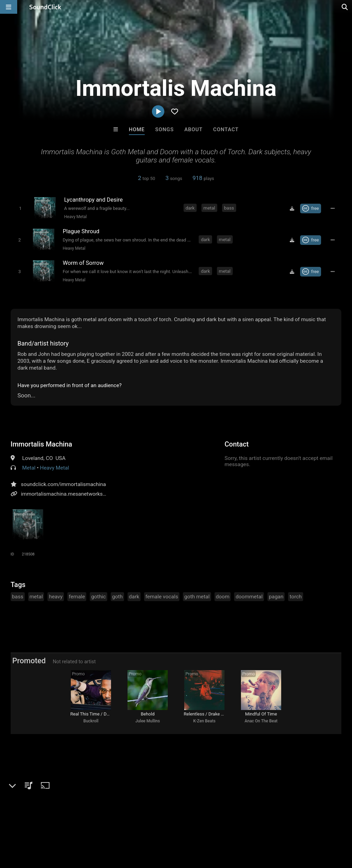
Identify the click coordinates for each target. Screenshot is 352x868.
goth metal (197, 596)
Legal (185, 827)
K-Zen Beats (204, 722)
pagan (276, 596)
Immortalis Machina (41, 443)
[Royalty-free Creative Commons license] (311, 208)
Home (137, 129)
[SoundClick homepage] (45, 7)
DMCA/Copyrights (128, 827)
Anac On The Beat (261, 722)
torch (295, 596)
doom (223, 596)
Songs (165, 129)
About (193, 129)
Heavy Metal (75, 217)
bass (229, 208)
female (77, 596)
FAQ (29, 827)
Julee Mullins (148, 722)
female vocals (162, 596)
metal (209, 208)
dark (190, 208)
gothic (98, 596)
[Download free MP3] (293, 208)
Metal (29, 467)
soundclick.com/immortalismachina (63, 484)
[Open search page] (345, 7)
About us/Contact (61, 827)
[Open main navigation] (9, 7)
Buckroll (91, 722)
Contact (226, 129)
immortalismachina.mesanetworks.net (66, 493)
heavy (56, 596)
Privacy (164, 827)
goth (117, 596)
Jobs (94, 827)
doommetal (249, 596)
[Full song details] (333, 208)
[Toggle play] (20, 208)
